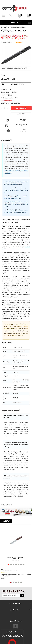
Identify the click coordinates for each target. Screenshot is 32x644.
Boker (10, 42)
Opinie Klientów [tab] (7, 505)
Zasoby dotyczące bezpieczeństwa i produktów (15, 68)
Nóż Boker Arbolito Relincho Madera (16, 557)
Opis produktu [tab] (6, 140)
